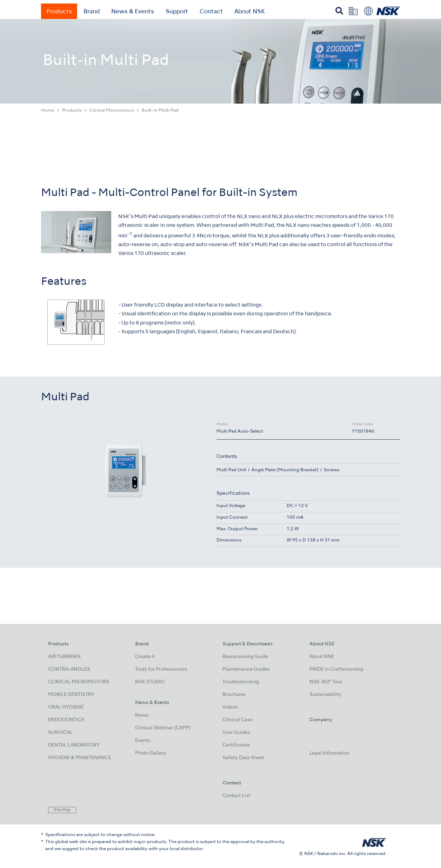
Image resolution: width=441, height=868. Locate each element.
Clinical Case (238, 720)
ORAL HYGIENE (66, 707)
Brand (92, 12)
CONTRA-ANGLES (69, 669)
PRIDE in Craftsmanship (336, 669)
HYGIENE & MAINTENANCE (80, 758)
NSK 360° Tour (326, 682)
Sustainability (325, 695)
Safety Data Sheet (243, 758)
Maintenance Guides (246, 669)
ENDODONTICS (66, 720)
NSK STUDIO (150, 682)
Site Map (62, 810)
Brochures (234, 695)
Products (59, 12)
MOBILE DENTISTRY (71, 695)
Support (177, 12)
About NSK (250, 12)
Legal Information (329, 753)
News (142, 715)
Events (143, 741)
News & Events (133, 12)
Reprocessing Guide (245, 657)
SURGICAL (60, 733)
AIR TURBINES (64, 657)
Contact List (236, 796)
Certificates (236, 745)
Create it (145, 657)
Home (48, 111)
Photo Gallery (151, 753)
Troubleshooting (241, 682)
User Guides (236, 733)
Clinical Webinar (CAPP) (163, 728)
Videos (230, 707)
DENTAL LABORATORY (74, 745)
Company (321, 720)
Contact (211, 12)
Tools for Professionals (161, 669)
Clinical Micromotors (112, 111)
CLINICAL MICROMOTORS (79, 682)
